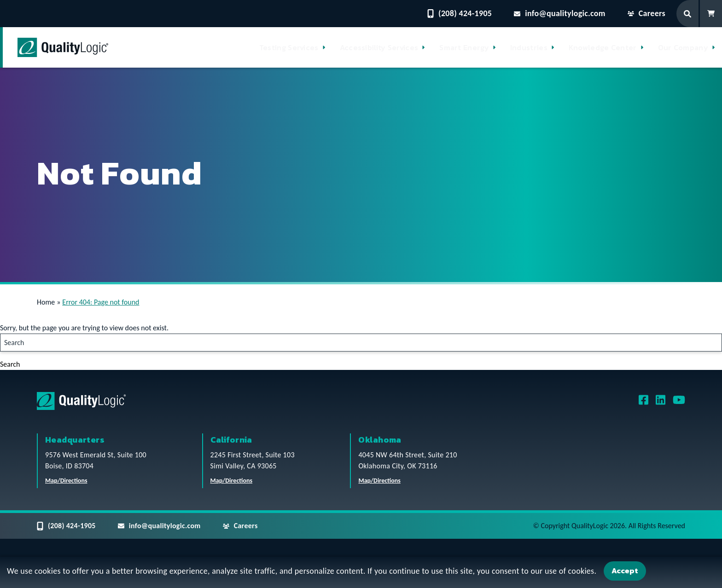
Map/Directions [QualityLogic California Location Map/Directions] (232, 481)
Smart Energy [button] (464, 47)
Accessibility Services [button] (379, 47)
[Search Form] (688, 14)
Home (46, 302)
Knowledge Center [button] (603, 47)
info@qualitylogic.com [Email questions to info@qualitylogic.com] (560, 13)
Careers (646, 13)
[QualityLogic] (63, 47)
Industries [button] (529, 47)
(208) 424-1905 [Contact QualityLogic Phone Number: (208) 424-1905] (460, 13)
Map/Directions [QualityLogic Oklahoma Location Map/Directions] (379, 481)
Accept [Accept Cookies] (625, 571)
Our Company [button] (683, 47)
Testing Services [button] (289, 47)
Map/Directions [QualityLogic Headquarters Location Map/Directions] (66, 481)
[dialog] (361, 572)
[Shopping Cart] (711, 14)
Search (10, 364)
